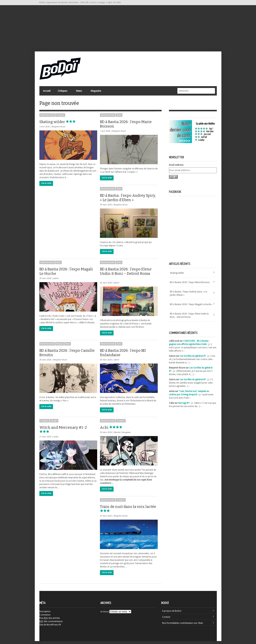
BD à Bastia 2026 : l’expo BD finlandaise (123, 356)
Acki (113, 430)
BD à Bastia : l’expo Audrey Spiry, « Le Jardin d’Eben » (128, 201)
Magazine (96, 93)
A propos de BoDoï (172, 614)
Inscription (45, 614)
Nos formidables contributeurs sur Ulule (182, 626)
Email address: (176, 168)
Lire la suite (46, 186)
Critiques (62, 93)
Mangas (60, 347)
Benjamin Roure (59, 130)
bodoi (56, 440)
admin (56, 281)
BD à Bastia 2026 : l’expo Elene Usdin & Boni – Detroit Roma (126, 276)
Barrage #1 (184, 406)
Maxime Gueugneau (122, 435)
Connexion (45, 618)
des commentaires (51, 624)
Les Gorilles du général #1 (193, 359)
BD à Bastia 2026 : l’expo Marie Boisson (126, 127)
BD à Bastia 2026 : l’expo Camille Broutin (67, 356)
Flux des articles (50, 621)
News (79, 93)
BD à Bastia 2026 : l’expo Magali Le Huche (66, 274)
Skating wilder (61, 125)
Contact (166, 620)
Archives (105, 615)
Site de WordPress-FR (50, 628)
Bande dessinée (47, 118)
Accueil (47, 92)
